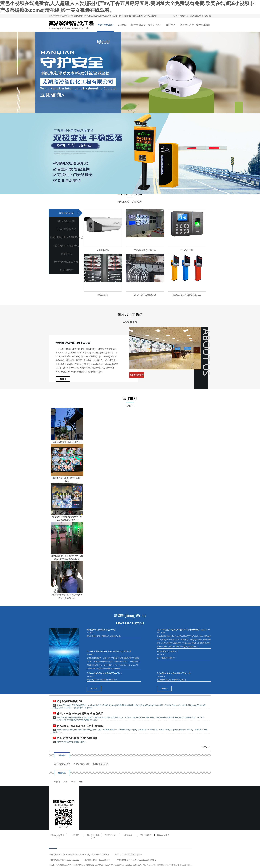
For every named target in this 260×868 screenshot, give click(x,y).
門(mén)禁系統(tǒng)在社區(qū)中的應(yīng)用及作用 (109, 651)
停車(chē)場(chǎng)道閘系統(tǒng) (66, 237)
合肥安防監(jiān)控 (81, 764)
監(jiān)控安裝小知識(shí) (168, 651)
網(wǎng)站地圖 (196, 16)
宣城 (66, 782)
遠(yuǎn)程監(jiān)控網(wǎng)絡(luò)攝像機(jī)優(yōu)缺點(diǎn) (184, 630)
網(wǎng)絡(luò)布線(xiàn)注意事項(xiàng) (81, 726)
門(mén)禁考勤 (187, 250)
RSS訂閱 (207, 16)
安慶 (81, 782)
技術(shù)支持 (187, 25)
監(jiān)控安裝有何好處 (70, 701)
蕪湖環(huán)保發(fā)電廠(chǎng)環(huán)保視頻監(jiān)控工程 (67, 518)
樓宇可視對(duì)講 (66, 221)
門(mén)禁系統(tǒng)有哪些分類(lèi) (77, 738)
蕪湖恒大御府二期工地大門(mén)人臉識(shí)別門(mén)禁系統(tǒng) (67, 557)
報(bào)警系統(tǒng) (66, 229)
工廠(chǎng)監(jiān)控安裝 (145, 250)
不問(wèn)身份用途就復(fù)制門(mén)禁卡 (104, 673)
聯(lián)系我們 (203, 25)
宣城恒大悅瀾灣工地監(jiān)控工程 (67, 442)
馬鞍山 (57, 782)
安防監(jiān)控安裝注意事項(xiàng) (101, 630)
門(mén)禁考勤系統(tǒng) (66, 262)
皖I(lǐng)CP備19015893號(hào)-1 (142, 860)
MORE (63, 379)
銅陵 (73, 782)
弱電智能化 (66, 254)
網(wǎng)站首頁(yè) (106, 28)
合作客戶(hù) (154, 25)
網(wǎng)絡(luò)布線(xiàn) (66, 245)
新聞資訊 (171, 25)
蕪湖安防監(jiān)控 (62, 764)
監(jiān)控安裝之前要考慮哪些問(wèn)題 (174, 673)
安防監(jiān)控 (66, 270)
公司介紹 (122, 25)
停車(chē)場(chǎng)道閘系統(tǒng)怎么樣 (80, 714)
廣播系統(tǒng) (66, 213)
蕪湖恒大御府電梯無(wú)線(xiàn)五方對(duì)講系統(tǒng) (67, 596)
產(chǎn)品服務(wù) (138, 28)
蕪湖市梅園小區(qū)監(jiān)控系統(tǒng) (67, 479)
